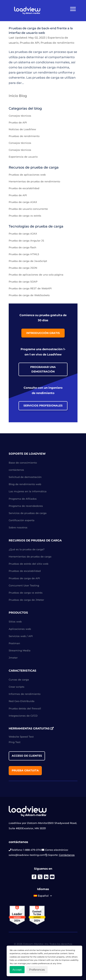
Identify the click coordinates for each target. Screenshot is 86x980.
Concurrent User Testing (24, 585)
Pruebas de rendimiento (57, 43)
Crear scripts (17, 687)
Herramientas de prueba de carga (30, 557)
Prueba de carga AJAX (23, 202)
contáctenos (16, 470)
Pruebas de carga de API (24, 578)
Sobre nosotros (18, 527)
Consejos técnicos (20, 116)
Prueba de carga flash (22, 247)
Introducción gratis (43, 333)
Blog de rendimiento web (25, 484)
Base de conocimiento (23, 463)
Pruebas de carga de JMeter (26, 600)
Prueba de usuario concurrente (28, 209)
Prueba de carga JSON (23, 268)
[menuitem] (43, 896)
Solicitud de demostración (25, 477)
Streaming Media (20, 650)
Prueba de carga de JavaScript (28, 261)
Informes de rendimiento (25, 694)
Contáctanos (67, 855)
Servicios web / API (21, 636)
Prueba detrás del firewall (25, 708)
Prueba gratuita (25, 770)
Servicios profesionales (43, 406)
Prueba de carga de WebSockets (29, 295)
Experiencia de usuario (23, 157)
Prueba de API (30, 43)
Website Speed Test (21, 737)
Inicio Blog (18, 96)
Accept (17, 970)
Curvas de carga (19, 680)
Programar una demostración (43, 369)
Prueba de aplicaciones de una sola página (36, 275)
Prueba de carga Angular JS (26, 241)
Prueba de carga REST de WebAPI (30, 288)
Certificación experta (22, 520)
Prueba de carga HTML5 (24, 254)
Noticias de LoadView (22, 129)
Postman (14, 643)
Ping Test (15, 742)
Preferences (37, 970)
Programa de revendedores (26, 506)
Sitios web (15, 622)
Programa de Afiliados (23, 499)
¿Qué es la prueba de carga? (27, 549)
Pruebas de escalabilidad (25, 571)
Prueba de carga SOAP (23, 282)
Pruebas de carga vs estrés (26, 593)
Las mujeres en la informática (28, 491)
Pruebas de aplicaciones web (27, 175)
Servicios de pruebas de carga (28, 513)
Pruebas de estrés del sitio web (29, 564)
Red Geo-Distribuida (22, 701)
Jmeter (13, 658)
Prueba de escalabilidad (24, 188)
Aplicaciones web (20, 629)
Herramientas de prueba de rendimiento (34, 181)
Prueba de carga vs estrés (25, 216)
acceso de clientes (27, 756)
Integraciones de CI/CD (23, 716)
